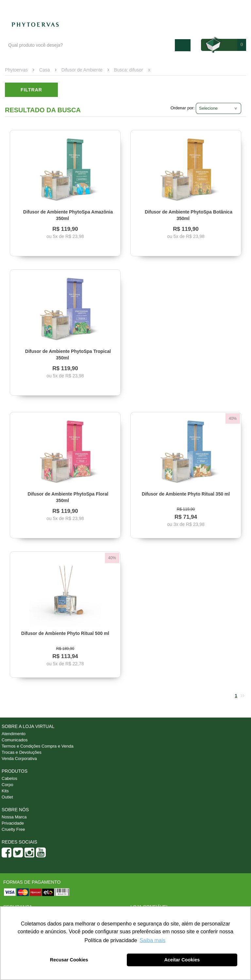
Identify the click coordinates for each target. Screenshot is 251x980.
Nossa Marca (14, 817)
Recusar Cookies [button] (69, 960)
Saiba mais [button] (152, 940)
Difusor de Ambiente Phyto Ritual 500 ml (65, 633)
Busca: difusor (129, 70)
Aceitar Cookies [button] (182, 960)
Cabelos (9, 778)
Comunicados (15, 740)
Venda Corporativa (19, 759)
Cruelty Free (13, 829)
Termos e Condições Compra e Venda (38, 746)
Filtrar (31, 90)
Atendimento (193, 7)
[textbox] (90, 45)
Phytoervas (16, 70)
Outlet (7, 797)
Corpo (7, 785)
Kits (5, 791)
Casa (45, 70)
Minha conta (229, 7)
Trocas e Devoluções (22, 752)
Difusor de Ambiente (82, 70)
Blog (165, 7)
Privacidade (13, 823)
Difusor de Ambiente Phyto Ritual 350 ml (186, 494)
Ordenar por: (183, 108)
